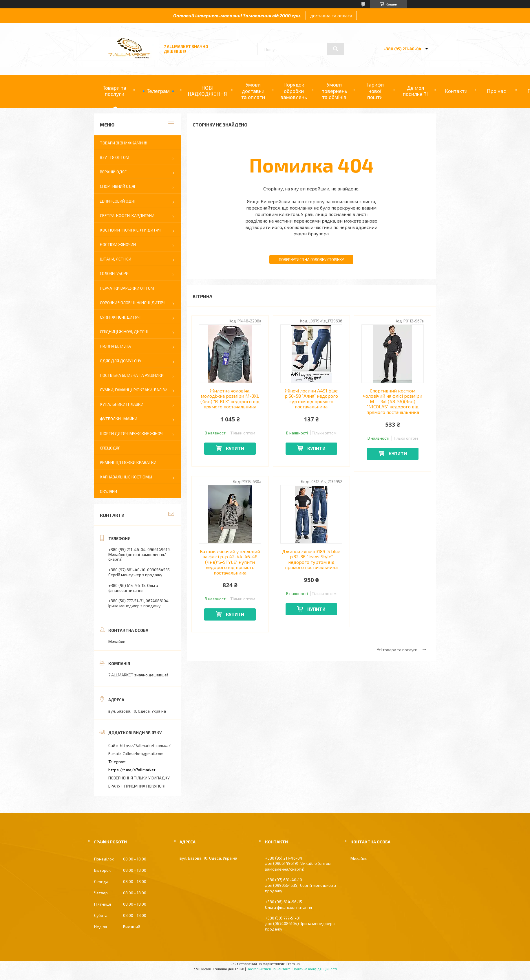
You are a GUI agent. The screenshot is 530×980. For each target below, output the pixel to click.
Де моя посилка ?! (415, 91)
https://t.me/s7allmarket (132, 770)
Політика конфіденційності (315, 969)
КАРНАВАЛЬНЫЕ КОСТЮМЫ (126, 477)
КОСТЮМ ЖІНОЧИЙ (118, 244)
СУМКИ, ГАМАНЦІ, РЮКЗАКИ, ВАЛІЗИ (134, 390)
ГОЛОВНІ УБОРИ (114, 273)
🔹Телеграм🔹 (158, 91)
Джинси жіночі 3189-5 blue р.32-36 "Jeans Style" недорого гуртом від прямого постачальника (311, 559)
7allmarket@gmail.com (143, 754)
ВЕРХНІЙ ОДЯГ (113, 172)
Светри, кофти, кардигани (127, 215)
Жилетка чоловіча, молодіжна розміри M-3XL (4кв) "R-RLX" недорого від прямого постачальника (230, 399)
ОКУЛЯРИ (108, 491)
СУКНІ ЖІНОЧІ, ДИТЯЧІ (120, 317)
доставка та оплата (331, 15)
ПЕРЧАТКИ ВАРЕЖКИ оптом (127, 288)
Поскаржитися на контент (268, 969)
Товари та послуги (115, 91)
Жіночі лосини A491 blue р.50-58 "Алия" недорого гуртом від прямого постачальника (311, 399)
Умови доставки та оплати (253, 91)
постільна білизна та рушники (132, 375)
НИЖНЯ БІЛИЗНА (115, 346)
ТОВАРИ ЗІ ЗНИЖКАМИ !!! (124, 143)
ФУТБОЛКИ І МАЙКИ (119, 419)
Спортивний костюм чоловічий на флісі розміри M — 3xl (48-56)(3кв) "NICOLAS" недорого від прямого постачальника (393, 401)
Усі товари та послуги (397, 650)
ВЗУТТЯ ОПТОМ (115, 157)
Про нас (496, 91)
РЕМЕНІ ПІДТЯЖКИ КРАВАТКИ (128, 462)
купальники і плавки (122, 404)
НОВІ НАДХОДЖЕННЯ (207, 91)
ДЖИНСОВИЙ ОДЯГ (118, 201)
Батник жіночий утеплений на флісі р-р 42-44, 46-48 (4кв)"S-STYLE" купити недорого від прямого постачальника (230, 562)
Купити (235, 448)
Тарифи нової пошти (375, 91)
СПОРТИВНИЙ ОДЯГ (118, 186)
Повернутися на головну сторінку (311, 260)
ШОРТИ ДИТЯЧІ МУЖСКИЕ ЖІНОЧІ (132, 433)
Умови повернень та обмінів (334, 91)
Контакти (456, 91)
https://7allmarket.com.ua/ (145, 745)
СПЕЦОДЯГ (110, 448)
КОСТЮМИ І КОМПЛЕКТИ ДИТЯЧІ (131, 230)
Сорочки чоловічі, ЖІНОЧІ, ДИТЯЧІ (133, 303)
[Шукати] (336, 49)
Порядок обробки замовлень (294, 91)
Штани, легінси (116, 259)
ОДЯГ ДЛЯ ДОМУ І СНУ (121, 361)
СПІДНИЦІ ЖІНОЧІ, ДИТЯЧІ (124, 332)
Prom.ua (293, 964)
